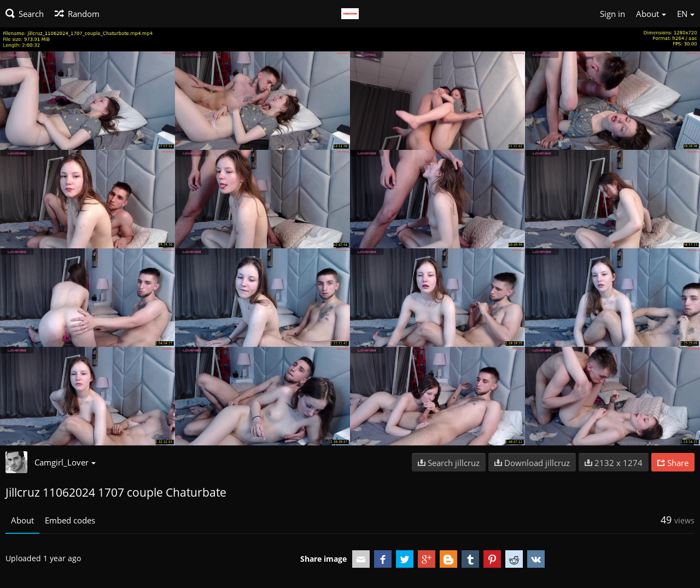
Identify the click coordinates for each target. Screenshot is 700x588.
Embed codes (70, 520)
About (22, 520)
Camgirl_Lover (65, 462)
